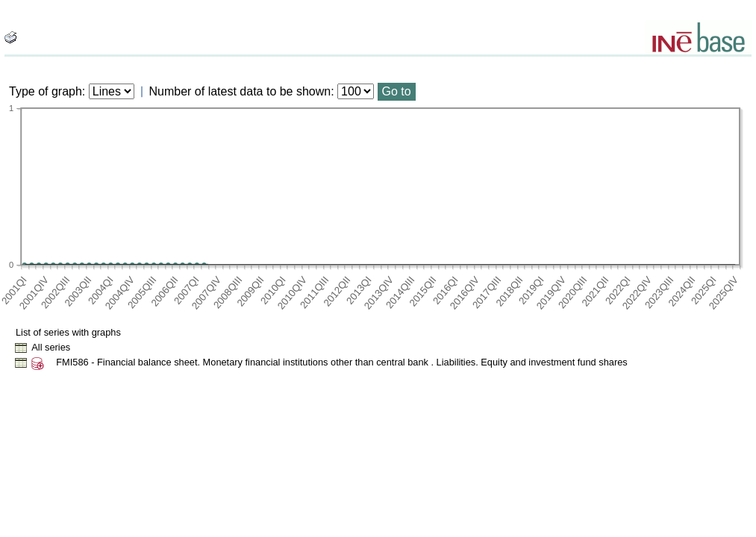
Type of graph (46, 91)
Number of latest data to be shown (240, 91)
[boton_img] (10, 37)
